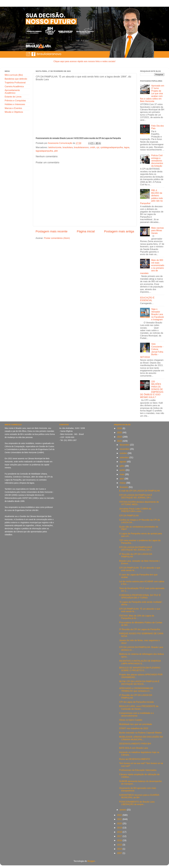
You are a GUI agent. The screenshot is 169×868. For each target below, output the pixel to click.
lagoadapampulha (44, 151)
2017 (120, 836)
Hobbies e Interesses (15, 104)
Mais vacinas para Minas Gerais (157, 230)
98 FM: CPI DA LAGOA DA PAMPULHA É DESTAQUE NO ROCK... (139, 683)
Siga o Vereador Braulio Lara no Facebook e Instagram (157, 314)
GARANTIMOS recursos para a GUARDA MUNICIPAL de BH (139, 796)
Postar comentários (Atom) (57, 238)
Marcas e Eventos (13, 108)
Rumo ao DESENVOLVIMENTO (135, 759)
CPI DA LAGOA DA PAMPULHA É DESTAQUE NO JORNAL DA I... (136, 496)
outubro (124, 453)
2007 (120, 853)
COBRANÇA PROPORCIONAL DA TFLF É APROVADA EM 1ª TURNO (140, 596)
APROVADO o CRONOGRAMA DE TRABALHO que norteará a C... (136, 689)
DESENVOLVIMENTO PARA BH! (135, 744)
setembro (125, 457)
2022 (120, 815)
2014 (120, 849)
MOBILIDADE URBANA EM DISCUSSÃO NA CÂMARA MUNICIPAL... (141, 738)
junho (123, 470)
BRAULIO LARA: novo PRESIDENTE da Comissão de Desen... (139, 707)
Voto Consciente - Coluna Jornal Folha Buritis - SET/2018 (152, 350)
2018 (120, 832)
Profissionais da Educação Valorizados (138, 770)
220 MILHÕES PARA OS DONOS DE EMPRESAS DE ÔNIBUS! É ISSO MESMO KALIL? (152, 389)
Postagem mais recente (52, 231)
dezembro (125, 445)
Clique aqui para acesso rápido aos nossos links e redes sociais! (84, 61)
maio (122, 474)
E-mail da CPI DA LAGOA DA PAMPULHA (140, 491)
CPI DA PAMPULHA (129, 516)
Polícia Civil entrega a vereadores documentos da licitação (157, 161)
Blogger (91, 861)
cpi (98, 147)
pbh (56, 151)
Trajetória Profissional (15, 83)
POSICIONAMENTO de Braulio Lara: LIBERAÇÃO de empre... (137, 803)
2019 (120, 828)
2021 (120, 819)
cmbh (93, 147)
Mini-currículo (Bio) (14, 75)
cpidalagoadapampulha (112, 147)
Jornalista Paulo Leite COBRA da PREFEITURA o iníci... (135, 510)
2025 (120, 432)
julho (122, 466)
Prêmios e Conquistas (15, 100)
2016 (120, 840)
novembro (125, 449)
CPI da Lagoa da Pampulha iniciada (136, 702)
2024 (120, 437)
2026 (120, 428)
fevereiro (124, 487)
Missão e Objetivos (14, 112)
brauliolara (68, 147)
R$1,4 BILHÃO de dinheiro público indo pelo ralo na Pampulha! (151, 197)
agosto (123, 462)
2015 (120, 845)
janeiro (123, 810)
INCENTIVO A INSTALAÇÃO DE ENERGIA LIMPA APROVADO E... (140, 662)
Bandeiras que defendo (16, 79)
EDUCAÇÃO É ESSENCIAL (147, 299)
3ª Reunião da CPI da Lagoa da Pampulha (140, 629)
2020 (120, 823)
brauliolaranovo (81, 147)
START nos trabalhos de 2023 (134, 728)
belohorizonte (55, 147)
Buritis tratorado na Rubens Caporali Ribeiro (140, 733)
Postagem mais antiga (119, 231)
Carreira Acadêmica (14, 86)
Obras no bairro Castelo (131, 720)
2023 (120, 441)
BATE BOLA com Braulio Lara (134, 748)
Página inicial (86, 231)
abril (122, 479)
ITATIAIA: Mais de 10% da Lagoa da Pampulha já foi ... (137, 617)
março (123, 483)
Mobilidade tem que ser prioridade (136, 724)
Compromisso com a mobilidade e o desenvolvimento (136, 714)
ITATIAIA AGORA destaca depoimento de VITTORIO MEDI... (139, 503)
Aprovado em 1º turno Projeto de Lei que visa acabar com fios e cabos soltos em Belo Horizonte (152, 93)
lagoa (127, 147)
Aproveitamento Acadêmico (12, 91)
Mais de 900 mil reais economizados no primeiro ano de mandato (152, 267)
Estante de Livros (13, 97)
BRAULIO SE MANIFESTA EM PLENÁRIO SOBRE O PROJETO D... (140, 669)
